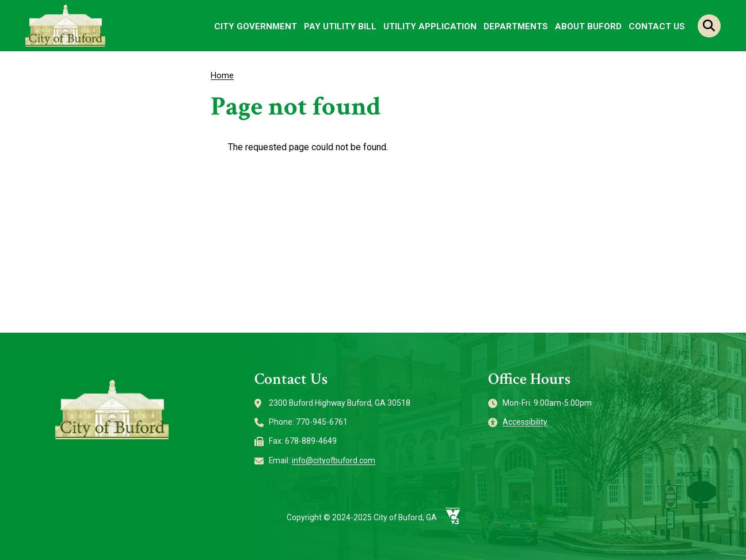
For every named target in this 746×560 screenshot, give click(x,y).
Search (709, 26)
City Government (256, 26)
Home (222, 75)
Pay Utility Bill (340, 26)
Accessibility (525, 422)
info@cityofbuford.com (334, 460)
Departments (516, 26)
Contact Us (657, 26)
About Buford (588, 26)
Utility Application (430, 26)
